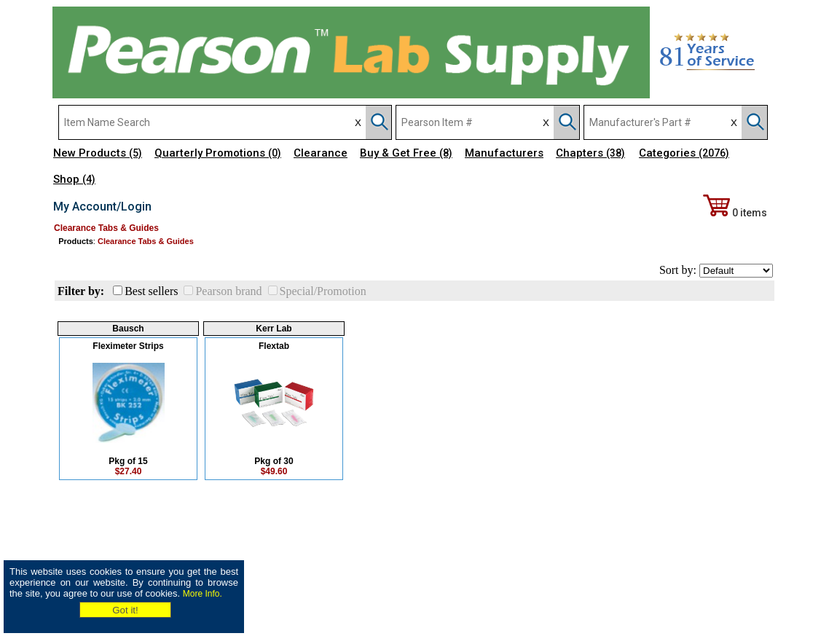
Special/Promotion (323, 291)
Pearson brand (228, 291)
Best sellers (151, 291)
